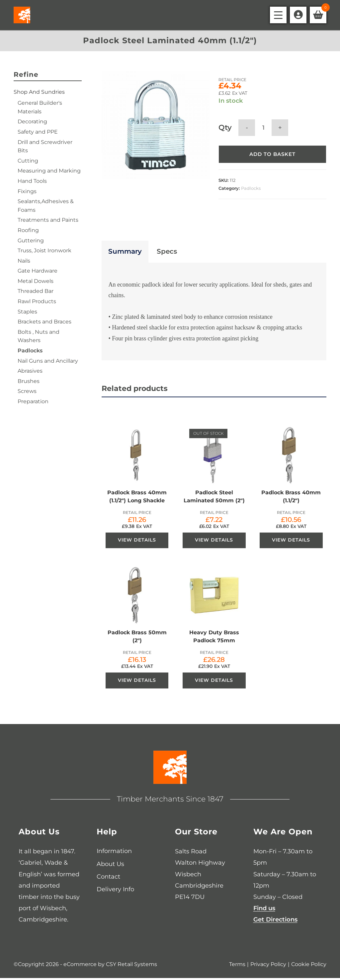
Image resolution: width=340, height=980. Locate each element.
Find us (264, 910)
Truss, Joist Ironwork (44, 250)
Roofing (28, 230)
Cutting (28, 161)
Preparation (33, 401)
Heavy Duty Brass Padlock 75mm (214, 638)
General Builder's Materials (40, 107)
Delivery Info (115, 891)
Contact (108, 878)
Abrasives (30, 371)
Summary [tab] (125, 253)
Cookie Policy (309, 966)
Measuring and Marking (49, 171)
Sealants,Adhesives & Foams (46, 206)
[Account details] (298, 15)
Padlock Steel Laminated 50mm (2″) (214, 497)
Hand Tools (32, 181)
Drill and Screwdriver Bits (45, 146)
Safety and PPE (38, 132)
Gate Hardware (38, 271)
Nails (24, 261)
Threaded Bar (36, 291)
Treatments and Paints (48, 220)
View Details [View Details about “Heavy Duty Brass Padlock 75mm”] (214, 682)
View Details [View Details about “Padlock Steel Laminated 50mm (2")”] (214, 542)
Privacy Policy (268, 966)
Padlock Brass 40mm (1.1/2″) (291, 497)
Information (114, 853)
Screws (27, 391)
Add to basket (272, 155)
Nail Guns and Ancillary (48, 361)
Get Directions (275, 921)
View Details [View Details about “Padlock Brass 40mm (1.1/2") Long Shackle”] (137, 542)
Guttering (31, 241)
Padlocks (251, 189)
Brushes (29, 381)
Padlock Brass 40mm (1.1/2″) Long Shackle (137, 497)
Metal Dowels (36, 281)
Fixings (27, 191)
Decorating (32, 122)
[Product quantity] (263, 128)
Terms (237, 966)
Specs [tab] (167, 253)
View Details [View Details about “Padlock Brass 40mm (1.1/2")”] (291, 542)
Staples (27, 312)
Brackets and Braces (44, 322)
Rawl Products (37, 301)
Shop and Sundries (39, 92)
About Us (110, 866)
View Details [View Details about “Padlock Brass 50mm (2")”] (137, 682)
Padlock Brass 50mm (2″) (137, 638)
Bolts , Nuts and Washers (39, 336)
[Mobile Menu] (278, 15)
